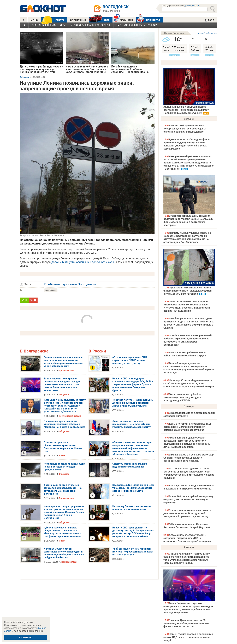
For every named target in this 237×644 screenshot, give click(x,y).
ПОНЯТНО (26, 637)
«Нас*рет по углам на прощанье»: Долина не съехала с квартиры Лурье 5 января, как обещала (133, 403)
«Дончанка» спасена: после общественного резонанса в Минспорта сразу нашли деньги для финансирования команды (63, 532)
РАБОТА (52, 20)
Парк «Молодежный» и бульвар (137, 25)
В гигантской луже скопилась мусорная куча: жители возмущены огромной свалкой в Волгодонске (185, 129)
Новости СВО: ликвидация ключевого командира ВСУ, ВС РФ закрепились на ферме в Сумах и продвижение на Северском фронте (133, 384)
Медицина (124, 20)
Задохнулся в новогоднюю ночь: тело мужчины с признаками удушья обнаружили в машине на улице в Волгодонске (63, 362)
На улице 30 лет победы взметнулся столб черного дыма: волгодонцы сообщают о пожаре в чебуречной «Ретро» (64, 553)
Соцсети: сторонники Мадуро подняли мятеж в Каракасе (130, 465)
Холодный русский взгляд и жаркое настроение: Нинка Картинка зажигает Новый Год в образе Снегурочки (186, 110)
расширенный (192, 6)
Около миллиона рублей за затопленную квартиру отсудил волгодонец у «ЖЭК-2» (182, 397)
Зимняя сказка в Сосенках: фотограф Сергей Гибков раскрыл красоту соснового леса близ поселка (189, 458)
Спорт (62, 541)
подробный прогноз (208, 33)
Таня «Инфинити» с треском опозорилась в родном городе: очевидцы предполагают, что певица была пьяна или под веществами (62, 384)
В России (97, 351)
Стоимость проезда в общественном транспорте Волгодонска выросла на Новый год (63, 447)
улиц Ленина (51, 290)
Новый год (148, 20)
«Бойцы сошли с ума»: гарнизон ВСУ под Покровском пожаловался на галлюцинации (133, 552)
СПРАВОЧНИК (78, 20)
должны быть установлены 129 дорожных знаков (83, 262)
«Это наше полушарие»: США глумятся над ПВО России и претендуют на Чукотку (130, 360)
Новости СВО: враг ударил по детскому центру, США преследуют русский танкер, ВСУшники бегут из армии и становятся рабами (133, 532)
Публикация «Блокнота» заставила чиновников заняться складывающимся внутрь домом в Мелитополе (188, 291)
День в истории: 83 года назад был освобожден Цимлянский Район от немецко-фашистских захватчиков (187, 427)
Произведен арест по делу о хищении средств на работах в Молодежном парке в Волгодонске (64, 424)
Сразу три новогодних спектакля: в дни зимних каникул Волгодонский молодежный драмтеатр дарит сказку (187, 513)
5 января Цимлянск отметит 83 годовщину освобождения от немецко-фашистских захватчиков (186, 623)
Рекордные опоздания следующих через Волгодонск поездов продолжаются (64, 467)
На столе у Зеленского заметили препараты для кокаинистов (132, 508)
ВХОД (209, 20)
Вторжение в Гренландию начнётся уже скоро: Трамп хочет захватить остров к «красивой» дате (133, 488)
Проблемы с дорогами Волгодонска (70, 284)
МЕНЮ (34, 20)
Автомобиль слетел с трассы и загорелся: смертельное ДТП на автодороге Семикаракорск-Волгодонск (63, 489)
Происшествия (67, 371)
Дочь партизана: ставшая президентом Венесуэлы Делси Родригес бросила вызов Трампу (131, 424)
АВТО (99, 20)
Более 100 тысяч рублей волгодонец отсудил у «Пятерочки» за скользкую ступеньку (188, 499)
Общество (25, 77)
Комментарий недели (70, 416)
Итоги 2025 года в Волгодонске (91, 25)
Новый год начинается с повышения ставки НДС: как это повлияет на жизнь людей (188, 637)
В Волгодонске (34, 351)
